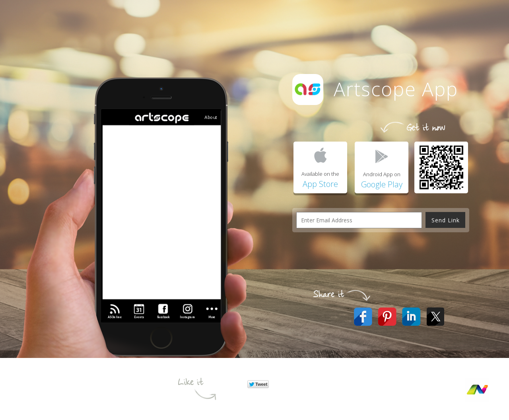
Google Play (382, 184)
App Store (320, 184)
